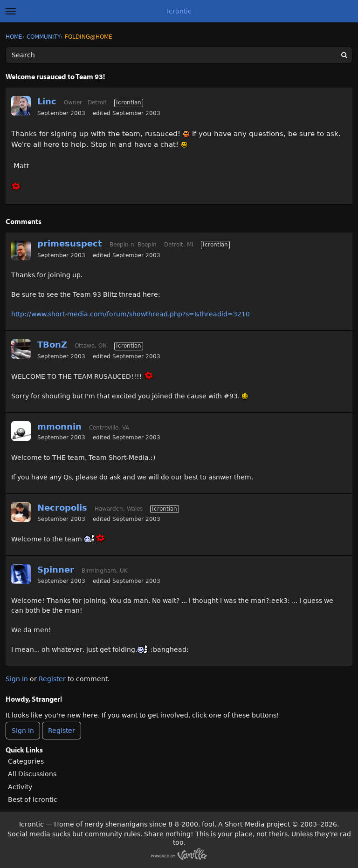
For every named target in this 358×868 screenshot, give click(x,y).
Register (52, 679)
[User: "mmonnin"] (21, 431)
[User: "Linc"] (21, 106)
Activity (20, 787)
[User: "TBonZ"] (21, 349)
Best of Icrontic (33, 800)
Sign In (17, 679)
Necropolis (62, 508)
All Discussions (32, 774)
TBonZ (52, 345)
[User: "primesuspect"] (21, 251)
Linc (47, 101)
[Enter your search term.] (179, 55)
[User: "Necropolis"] (21, 512)
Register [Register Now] (62, 731)
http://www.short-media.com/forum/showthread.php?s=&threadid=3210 (131, 314)
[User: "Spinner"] (21, 574)
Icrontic (179, 11)
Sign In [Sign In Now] (23, 731)
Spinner (56, 570)
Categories (26, 761)
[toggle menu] (11, 11)
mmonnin (59, 427)
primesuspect (70, 243)
